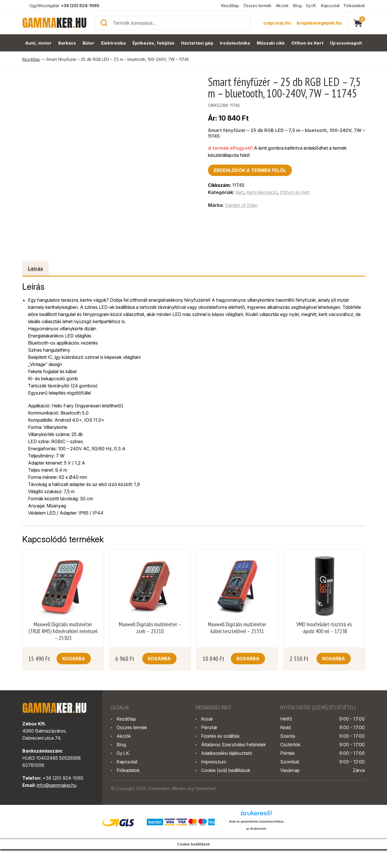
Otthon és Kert (307, 43)
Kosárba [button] (74, 659)
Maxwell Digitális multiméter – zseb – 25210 (150, 628)
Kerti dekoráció (262, 192)
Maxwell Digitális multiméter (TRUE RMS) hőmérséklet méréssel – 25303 (63, 631)
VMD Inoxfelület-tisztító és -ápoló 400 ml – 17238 (324, 628)
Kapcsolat (330, 6)
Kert (240, 192)
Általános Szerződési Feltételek (233, 745)
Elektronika (113, 43)
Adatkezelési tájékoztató (227, 753)
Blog (297, 6)
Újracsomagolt (346, 43)
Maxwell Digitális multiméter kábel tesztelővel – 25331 (237, 628)
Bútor (89, 43)
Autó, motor (38, 43)
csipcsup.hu (277, 23)
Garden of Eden (241, 205)
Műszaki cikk (271, 43)
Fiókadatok (354, 6)
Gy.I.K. (311, 6)
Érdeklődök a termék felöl (250, 170)
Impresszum (214, 762)
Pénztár (209, 727)
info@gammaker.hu (57, 785)
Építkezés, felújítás (154, 43)
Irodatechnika (235, 43)
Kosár (207, 719)
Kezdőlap (230, 6)
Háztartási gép (197, 43)
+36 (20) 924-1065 (80, 6)
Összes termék (257, 6)
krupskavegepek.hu (319, 23)
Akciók (282, 6)
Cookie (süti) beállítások (226, 770)
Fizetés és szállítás (220, 736)
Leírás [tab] (36, 269)
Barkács (67, 43)
